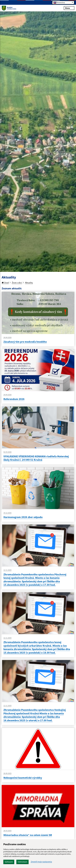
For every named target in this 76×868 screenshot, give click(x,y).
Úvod (5, 283)
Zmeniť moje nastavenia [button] (41, 862)
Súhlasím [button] (9, 862)
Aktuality (29, 283)
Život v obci (17, 283)
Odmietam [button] (22, 862)
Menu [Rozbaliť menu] (69, 8)
